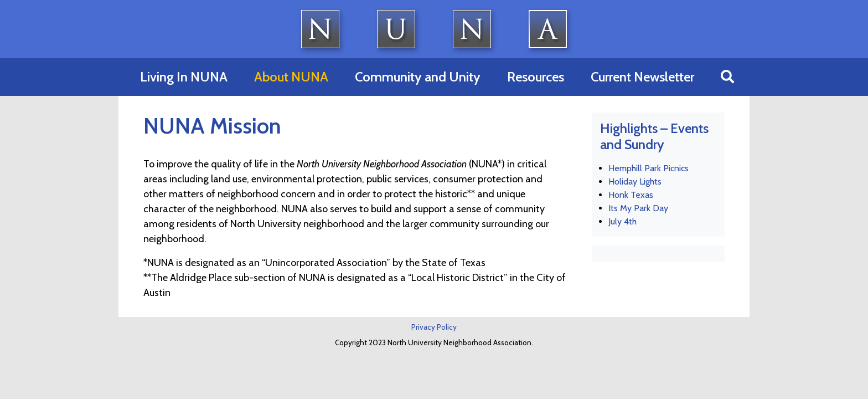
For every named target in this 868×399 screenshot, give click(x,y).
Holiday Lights (635, 181)
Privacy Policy (434, 327)
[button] (727, 77)
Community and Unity (418, 77)
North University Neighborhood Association (434, 29)
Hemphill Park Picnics (649, 168)
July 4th (622, 221)
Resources (536, 77)
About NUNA (291, 77)
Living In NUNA (184, 77)
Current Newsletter (642, 77)
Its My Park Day (638, 208)
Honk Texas (631, 195)
